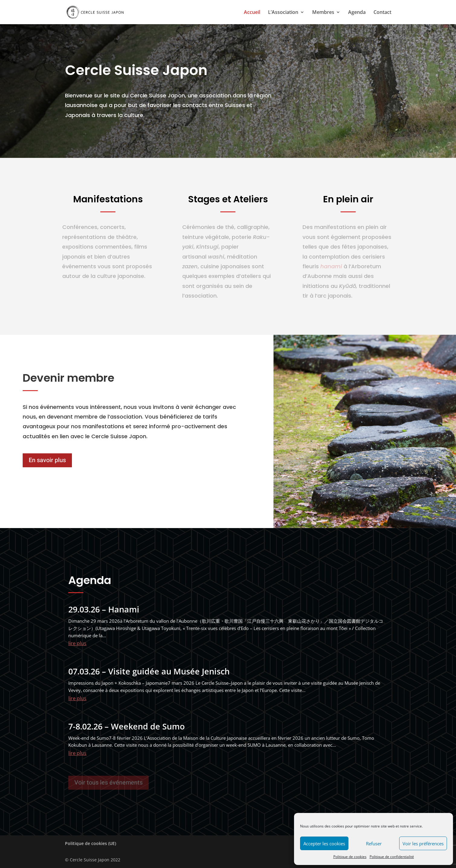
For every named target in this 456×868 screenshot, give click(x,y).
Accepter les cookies (324, 844)
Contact (382, 13)
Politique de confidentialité (392, 857)
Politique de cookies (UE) (91, 843)
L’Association (283, 13)
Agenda (357, 13)
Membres (323, 13)
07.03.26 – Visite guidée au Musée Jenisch (149, 671)
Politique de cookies (350, 857)
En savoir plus (47, 460)
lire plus (77, 643)
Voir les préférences (423, 844)
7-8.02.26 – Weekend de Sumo (126, 726)
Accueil (252, 13)
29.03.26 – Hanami (104, 609)
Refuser (374, 844)
